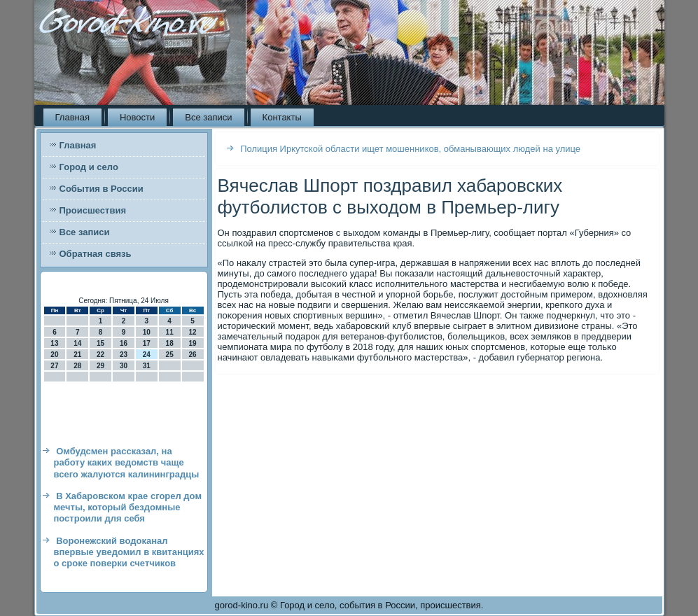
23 (124, 355)
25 (170, 355)
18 (170, 343)
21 (77, 355)
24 (147, 355)
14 (77, 343)
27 (54, 366)
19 (192, 343)
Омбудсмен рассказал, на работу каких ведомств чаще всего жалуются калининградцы (127, 463)
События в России (102, 189)
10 (147, 332)
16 (124, 343)
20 (54, 355)
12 (192, 332)
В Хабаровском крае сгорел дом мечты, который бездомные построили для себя (128, 507)
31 (147, 366)
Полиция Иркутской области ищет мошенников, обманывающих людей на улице (410, 149)
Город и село (89, 167)
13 (54, 343)
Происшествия (93, 210)
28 (77, 366)
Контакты (282, 117)
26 (192, 355)
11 (170, 332)
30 (124, 366)
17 (147, 343)
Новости (137, 117)
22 (100, 355)
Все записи (208, 117)
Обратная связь (96, 254)
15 (100, 343)
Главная (72, 117)
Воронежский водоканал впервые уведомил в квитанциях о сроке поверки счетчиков (129, 552)
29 (100, 366)
